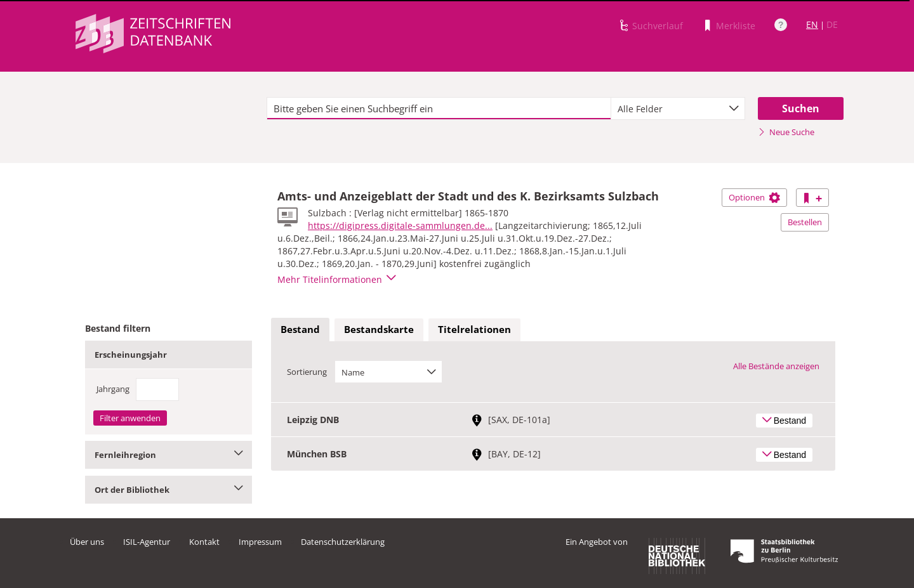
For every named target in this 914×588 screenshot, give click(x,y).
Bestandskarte (379, 329)
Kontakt (204, 542)
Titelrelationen (474, 329)
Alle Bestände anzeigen (776, 366)
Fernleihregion (169, 455)
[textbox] (439, 108)
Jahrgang (113, 389)
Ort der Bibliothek (169, 490)
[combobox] (678, 108)
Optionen (754, 197)
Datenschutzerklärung (343, 542)
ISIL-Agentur (147, 542)
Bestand (300, 329)
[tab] (300, 330)
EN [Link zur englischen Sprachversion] (812, 24)
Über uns (87, 542)
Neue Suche (786, 132)
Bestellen (805, 222)
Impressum (260, 542)
